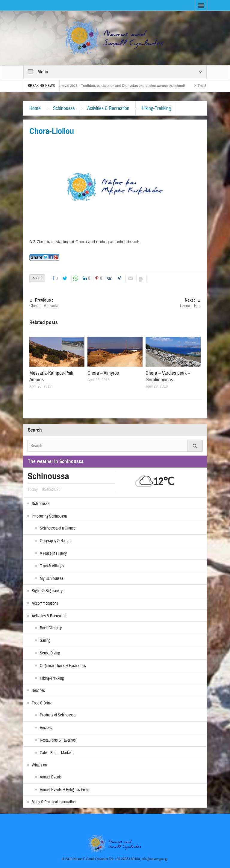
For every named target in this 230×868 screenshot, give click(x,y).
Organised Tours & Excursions (63, 666)
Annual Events (51, 777)
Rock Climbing (51, 628)
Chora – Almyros (103, 373)
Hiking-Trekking (156, 108)
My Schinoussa (52, 579)
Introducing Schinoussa (49, 516)
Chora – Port (158, 303)
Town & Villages (52, 566)
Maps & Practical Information (54, 802)
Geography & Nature (55, 541)
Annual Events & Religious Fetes (65, 790)
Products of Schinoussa (58, 715)
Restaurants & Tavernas (58, 740)
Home (35, 108)
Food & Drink (42, 703)
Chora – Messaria (72, 303)
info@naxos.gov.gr (155, 859)
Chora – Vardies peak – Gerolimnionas (168, 376)
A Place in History (53, 554)
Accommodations (45, 604)
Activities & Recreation (108, 108)
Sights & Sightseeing (47, 591)
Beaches (38, 691)
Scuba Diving (50, 653)
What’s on (39, 765)
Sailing (45, 641)
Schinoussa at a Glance (58, 528)
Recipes (46, 728)
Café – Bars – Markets (57, 753)
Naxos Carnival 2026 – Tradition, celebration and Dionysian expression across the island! (118, 86)
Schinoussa (64, 108)
